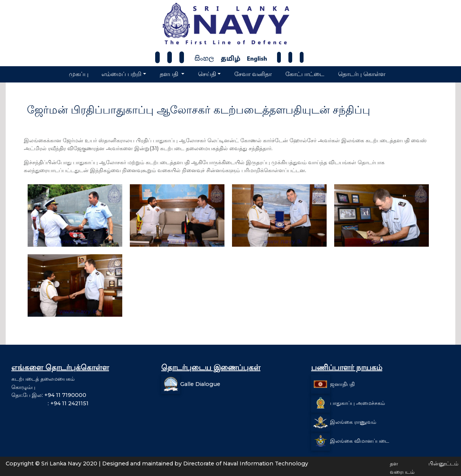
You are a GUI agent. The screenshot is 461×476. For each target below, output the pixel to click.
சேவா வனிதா (253, 74)
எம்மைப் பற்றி (121, 74)
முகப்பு (79, 74)
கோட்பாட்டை (305, 74)
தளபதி (170, 74)
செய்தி (207, 74)
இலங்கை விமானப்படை (360, 441)
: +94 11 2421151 (50, 403)
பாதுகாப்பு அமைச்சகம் (357, 403)
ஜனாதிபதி (342, 384)
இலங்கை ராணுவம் (353, 422)
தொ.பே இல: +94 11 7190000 (49, 395)
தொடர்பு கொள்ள (362, 74)
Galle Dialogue (200, 384)
